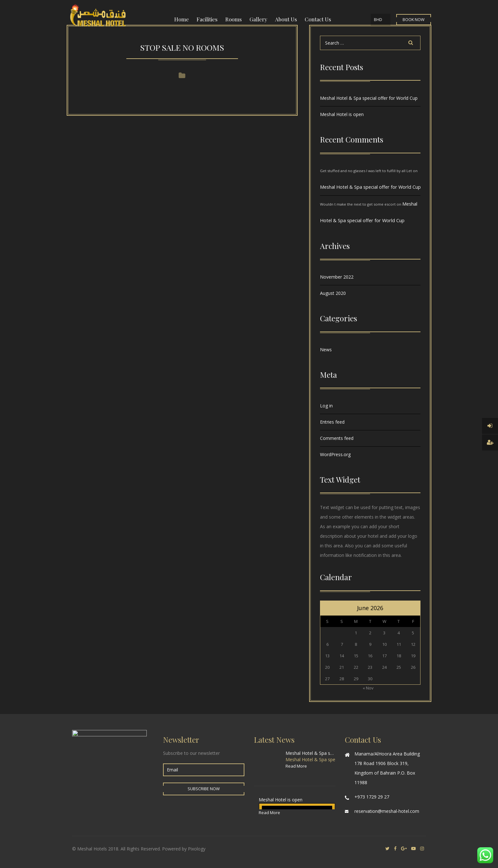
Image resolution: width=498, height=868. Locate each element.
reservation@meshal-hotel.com (387, 811)
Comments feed (337, 438)
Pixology (197, 849)
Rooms (234, 19)
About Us (286, 19)
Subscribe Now (204, 789)
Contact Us (318, 19)
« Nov (368, 688)
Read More (296, 766)
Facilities (207, 19)
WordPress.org (335, 454)
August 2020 (333, 293)
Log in (326, 406)
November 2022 (337, 277)
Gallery (258, 19)
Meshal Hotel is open (342, 114)
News (326, 350)
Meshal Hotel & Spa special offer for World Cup (369, 98)
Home (182, 19)
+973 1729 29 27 (372, 797)
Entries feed (332, 422)
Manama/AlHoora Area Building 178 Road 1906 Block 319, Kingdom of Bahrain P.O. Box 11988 (387, 768)
